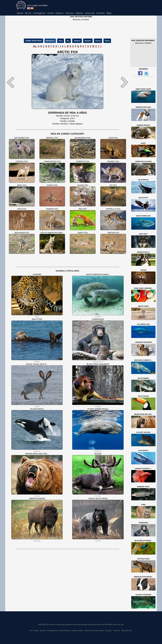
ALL (35, 46)
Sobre (37, 631)
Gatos (107, 41)
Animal (51, 13)
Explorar (60, 13)
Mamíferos (50, 41)
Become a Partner (81, 19)
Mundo (20, 13)
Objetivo (79, 13)
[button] (15, 82)
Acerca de (90, 13)
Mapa (109, 13)
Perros (98, 41)
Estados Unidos (77, 631)
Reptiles (88, 41)
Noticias (108, 631)
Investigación (39, 13)
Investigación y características (58, 631)
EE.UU (28, 13)
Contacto (101, 13)
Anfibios (77, 41)
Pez (68, 41)
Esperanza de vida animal (94, 631)
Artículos (69, 13)
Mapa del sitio (127, 631)
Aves (61, 41)
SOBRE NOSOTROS (33, 41)
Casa (31, 631)
